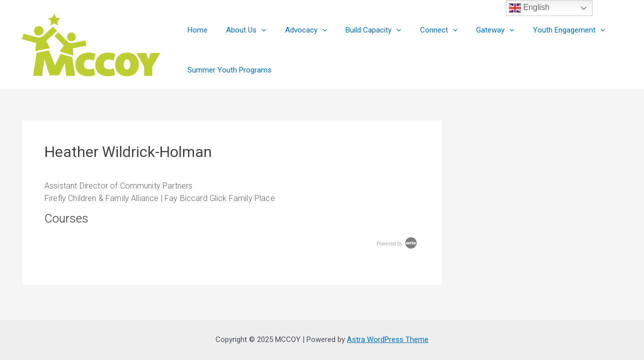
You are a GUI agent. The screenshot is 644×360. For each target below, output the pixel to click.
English (529, 8)
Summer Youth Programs (227, 70)
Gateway (474, 30)
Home (195, 30)
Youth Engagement (544, 30)
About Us (240, 30)
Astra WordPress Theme (388, 339)
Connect (422, 30)
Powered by (397, 244)
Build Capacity (360, 30)
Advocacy (296, 30)
